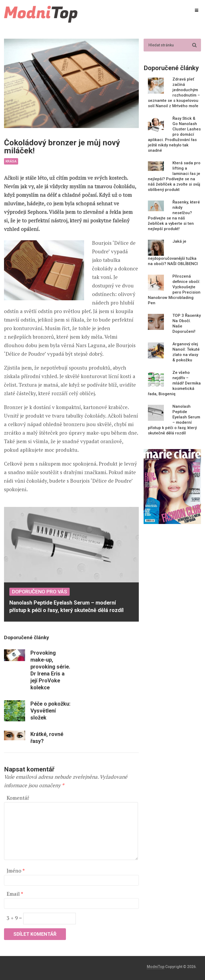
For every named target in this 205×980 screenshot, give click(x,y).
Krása (11, 161)
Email (15, 894)
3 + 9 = (15, 918)
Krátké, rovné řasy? (47, 738)
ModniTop (156, 967)
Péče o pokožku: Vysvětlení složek (50, 711)
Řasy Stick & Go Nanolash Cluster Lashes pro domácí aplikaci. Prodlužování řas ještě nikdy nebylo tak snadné (174, 134)
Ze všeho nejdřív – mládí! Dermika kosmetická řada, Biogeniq (174, 383)
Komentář (18, 798)
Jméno (16, 871)
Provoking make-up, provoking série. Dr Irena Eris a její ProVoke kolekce (50, 670)
